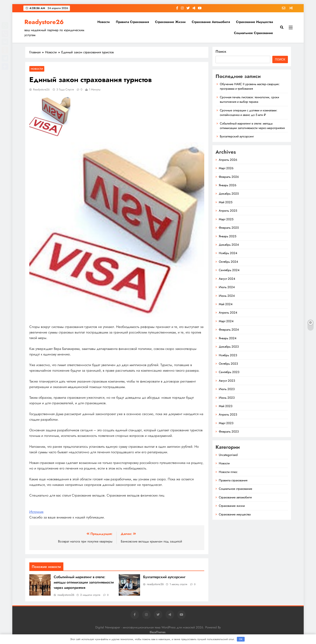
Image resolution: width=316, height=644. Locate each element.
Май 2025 (226, 202)
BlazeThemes (158, 632)
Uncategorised (228, 455)
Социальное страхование (253, 33)
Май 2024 (226, 304)
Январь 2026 (228, 185)
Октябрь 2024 (228, 262)
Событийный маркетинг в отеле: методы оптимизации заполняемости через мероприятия (84, 582)
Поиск (221, 51)
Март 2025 (226, 219)
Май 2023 (226, 406)
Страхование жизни (170, 22)
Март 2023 (226, 423)
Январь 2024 (228, 338)
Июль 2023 (227, 389)
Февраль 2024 (229, 330)
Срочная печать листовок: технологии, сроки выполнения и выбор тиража (249, 99)
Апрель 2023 (228, 414)
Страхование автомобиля (211, 22)
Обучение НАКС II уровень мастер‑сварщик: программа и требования (250, 86)
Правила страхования (132, 22)
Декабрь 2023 (229, 347)
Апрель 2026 (228, 160)
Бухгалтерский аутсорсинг (164, 577)
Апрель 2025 (228, 211)
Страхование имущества (254, 22)
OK (241, 639)
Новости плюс (228, 472)
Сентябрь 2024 (229, 270)
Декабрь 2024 (229, 245)
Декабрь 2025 (229, 194)
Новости (104, 22)
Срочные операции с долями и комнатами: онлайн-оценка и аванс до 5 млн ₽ (249, 113)
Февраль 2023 (229, 432)
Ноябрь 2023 (228, 355)
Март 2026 (226, 168)
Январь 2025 (228, 236)
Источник (36, 512)
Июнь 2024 (227, 296)
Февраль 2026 (229, 177)
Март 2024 (226, 321)
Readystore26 (44, 22)
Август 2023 (227, 381)
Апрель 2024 (228, 313)
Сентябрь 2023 (229, 372)
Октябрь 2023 (228, 364)
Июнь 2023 (227, 398)
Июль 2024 (227, 287)
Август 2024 (227, 279)
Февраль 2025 (229, 228)
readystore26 (41, 89)
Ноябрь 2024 (228, 253)
